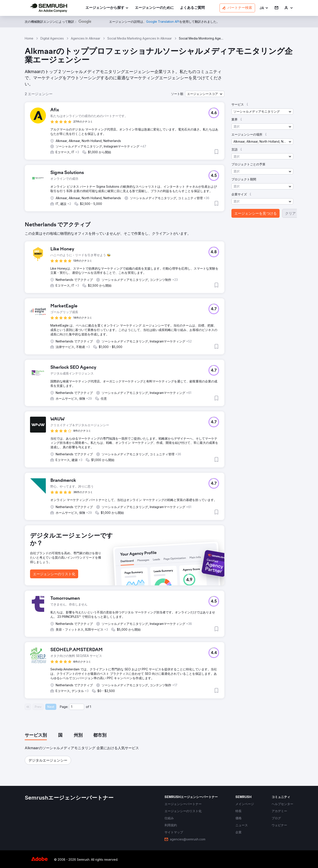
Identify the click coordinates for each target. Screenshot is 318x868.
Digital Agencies (52, 38)
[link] (154, 8)
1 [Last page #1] (90, 707)
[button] (264, 8)
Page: (64, 707)
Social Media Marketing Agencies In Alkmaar (140, 38)
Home (29, 38)
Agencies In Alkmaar (86, 38)
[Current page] (77, 707)
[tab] (36, 736)
